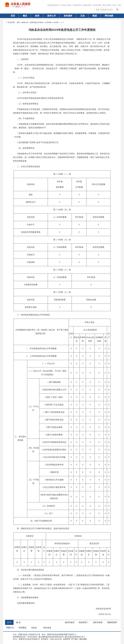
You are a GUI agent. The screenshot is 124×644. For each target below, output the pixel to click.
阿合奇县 (47, 628)
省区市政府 (98, 622)
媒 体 (18, 622)
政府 (37, 16)
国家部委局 (112, 622)
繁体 (69, 5)
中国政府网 (77, 5)
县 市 (9, 622)
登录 (114, 5)
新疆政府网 (87, 5)
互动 (82, 16)
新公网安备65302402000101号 (51, 637)
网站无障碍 (107, 5)
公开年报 (48, 22)
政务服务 (68, 16)
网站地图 (109, 16)
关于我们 (74, 639)
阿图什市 (10, 628)
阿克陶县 (23, 628)
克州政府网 (97, 5)
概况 (25, 16)
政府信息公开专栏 (37, 22)
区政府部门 (83, 622)
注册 (119, 5)
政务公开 (52, 16)
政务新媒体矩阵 (53, 5)
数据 (95, 16)
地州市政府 (70, 622)
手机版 (64, 5)
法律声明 (66, 639)
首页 (13, 16)
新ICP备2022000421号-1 (75, 637)
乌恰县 (34, 628)
